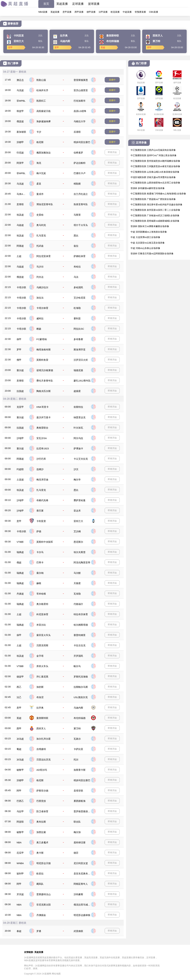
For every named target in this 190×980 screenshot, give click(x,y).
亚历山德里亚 (81, 90)
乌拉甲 (20, 811)
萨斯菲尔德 (42, 791)
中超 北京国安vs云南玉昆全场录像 (148, 243)
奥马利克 (41, 225)
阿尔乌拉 (78, 438)
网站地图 (56, 974)
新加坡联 (21, 132)
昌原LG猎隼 (80, 111)
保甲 (19, 339)
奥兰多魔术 (42, 842)
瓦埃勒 (77, 594)
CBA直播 (154, 12)
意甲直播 (67, 12)
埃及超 (20, 215)
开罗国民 (78, 656)
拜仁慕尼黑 (42, 677)
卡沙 (39, 132)
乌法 (76, 277)
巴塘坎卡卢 (80, 173)
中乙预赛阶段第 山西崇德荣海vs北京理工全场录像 (155, 183)
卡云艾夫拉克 (81, 459)
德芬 (76, 853)
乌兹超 (20, 225)
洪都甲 (20, 142)
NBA (19, 842)
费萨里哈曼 (80, 500)
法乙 (19, 697)
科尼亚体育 (42, 614)
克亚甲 (20, 407)
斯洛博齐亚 (80, 350)
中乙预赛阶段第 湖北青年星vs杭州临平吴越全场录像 (156, 205)
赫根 (39, 583)
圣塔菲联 (78, 791)
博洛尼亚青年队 (45, 204)
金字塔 (40, 656)
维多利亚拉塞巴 (82, 142)
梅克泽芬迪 (42, 480)
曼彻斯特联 (42, 718)
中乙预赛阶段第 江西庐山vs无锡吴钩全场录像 (153, 150)
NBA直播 (43, 12)
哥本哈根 (41, 594)
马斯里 (77, 215)
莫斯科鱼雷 (42, 360)
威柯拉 (40, 318)
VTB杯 (20, 542)
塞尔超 (20, 370)
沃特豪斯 (78, 894)
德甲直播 (91, 12)
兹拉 (76, 246)
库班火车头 (42, 666)
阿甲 (19, 791)
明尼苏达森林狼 (82, 915)
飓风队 (40, 884)
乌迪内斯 (78, 708)
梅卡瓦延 (41, 173)
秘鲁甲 (20, 770)
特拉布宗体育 (81, 614)
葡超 (19, 749)
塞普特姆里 (80, 635)
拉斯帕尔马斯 (81, 687)
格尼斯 (40, 142)
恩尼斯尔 (78, 542)
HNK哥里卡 (43, 407)
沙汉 (76, 469)
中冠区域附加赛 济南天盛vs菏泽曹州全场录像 (153, 177)
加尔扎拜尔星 (44, 739)
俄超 (19, 562)
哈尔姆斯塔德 (81, 625)
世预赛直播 (140, 12)
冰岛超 (20, 739)
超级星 (77, 391)
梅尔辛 (77, 480)
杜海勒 (77, 308)
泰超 (19, 931)
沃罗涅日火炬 (81, 360)
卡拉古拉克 (80, 645)
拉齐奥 (40, 708)
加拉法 (40, 298)
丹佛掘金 (41, 915)
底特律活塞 (80, 842)
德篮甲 (20, 677)
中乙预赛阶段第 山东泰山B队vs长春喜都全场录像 (155, 172)
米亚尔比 (41, 625)
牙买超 (20, 894)
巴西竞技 (41, 801)
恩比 (76, 236)
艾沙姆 (77, 531)
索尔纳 (40, 573)
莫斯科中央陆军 (45, 542)
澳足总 (20, 80)
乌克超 (20, 90)
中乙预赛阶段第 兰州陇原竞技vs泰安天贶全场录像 (155, 166)
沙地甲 (20, 438)
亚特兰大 (78, 521)
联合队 (77, 822)
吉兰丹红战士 (81, 194)
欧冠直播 (115, 12)
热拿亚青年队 (81, 204)
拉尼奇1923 (43, 448)
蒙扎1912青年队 (82, 381)
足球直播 (78, 4)
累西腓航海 (80, 801)
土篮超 (20, 480)
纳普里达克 (80, 417)
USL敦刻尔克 (81, 697)
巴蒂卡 (40, 562)
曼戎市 (40, 194)
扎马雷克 (41, 236)
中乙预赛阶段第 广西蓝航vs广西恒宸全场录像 (153, 199)
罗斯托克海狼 (81, 677)
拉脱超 (20, 391)
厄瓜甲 (20, 853)
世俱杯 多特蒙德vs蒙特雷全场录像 (148, 188)
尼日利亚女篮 (81, 863)
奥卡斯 (40, 853)
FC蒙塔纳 (42, 339)
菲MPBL (21, 101)
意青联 (20, 204)
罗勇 (39, 931)
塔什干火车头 (81, 225)
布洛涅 (40, 697)
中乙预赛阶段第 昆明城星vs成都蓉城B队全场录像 (155, 221)
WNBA (20, 863)
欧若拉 (40, 874)
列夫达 (40, 277)
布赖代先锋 (42, 500)
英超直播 (62, 4)
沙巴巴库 (41, 459)
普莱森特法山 (44, 894)
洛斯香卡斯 (80, 770)
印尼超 (20, 153)
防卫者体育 (42, 811)
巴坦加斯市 (80, 101)
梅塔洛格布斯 (44, 350)
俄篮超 (20, 121)
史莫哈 (40, 215)
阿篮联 (20, 822)
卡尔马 (40, 552)
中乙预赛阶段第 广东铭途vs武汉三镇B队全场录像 (155, 215)
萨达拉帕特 (80, 163)
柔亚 (39, 184)
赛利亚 (77, 318)
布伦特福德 (80, 718)
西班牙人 (41, 728)
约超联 (20, 469)
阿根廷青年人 (81, 884)
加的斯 (40, 687)
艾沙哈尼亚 (80, 298)
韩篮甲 (20, 111)
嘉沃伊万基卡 (44, 417)
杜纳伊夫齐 (42, 90)
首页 (46, 4)
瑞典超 (20, 552)
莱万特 (77, 728)
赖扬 (39, 329)
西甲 (19, 728)
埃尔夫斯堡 (80, 552)
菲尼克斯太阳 (44, 905)
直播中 (112, 80)
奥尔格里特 (42, 604)
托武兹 (40, 246)
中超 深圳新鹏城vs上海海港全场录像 (149, 232)
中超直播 (127, 12)
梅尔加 (77, 832)
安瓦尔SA (42, 438)
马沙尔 (40, 267)
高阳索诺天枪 (44, 111)
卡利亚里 (41, 521)
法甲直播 (103, 12)
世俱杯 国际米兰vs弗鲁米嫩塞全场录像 (150, 226)
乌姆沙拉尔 (42, 287)
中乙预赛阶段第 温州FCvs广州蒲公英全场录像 (154, 155)
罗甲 (19, 350)
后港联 (77, 132)
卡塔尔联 (21, 287)
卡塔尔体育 (42, 308)
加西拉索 (41, 832)
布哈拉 (77, 267)
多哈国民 (78, 287)
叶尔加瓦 (78, 428)
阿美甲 (20, 163)
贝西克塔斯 (42, 645)
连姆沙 (40, 469)
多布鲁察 (78, 339)
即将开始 (112, 152)
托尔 (76, 760)
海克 (39, 163)
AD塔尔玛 (42, 770)
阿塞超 (20, 246)
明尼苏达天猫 (44, 863)
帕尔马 (77, 666)
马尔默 (77, 573)
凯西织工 (41, 101)
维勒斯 (77, 184)
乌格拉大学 (80, 121)
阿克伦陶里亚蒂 (82, 562)
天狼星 (77, 583)
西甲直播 (79, 12)
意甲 (19, 521)
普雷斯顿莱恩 (81, 80)
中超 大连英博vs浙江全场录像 (145, 237)
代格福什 (78, 604)
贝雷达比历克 (44, 760)
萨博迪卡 (78, 448)
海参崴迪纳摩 (44, 121)
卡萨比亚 (78, 749)
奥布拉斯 (41, 822)
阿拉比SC (79, 329)
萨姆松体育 (80, 256)
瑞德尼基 (78, 370)
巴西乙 (20, 801)
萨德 (39, 531)
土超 (19, 256)
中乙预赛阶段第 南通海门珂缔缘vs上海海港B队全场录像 (158, 194)
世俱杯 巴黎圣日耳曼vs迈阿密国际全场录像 (152, 254)
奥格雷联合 (42, 428)
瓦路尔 (77, 739)
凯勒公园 (41, 80)
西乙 (19, 687)
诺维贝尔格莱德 (45, 370)
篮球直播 (94, 4)
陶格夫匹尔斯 (44, 391)
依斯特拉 (78, 407)
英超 (19, 718)
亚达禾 (77, 511)
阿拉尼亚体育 (44, 256)
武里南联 (78, 931)
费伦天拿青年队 (45, 381)
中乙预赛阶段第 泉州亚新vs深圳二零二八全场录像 (155, 210)
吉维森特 (41, 749)
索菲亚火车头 (44, 635)
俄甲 (19, 360)
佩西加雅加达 (44, 153)
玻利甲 (20, 874)
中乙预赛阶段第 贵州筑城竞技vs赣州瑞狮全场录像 (155, 161)
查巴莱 (40, 511)
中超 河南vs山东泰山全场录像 (145, 248)
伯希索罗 (78, 153)
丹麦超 (20, 594)
